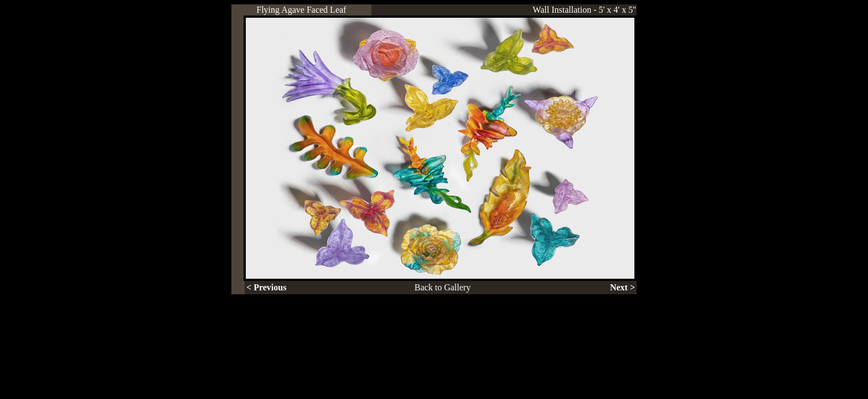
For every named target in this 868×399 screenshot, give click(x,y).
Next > (622, 287)
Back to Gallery (443, 287)
